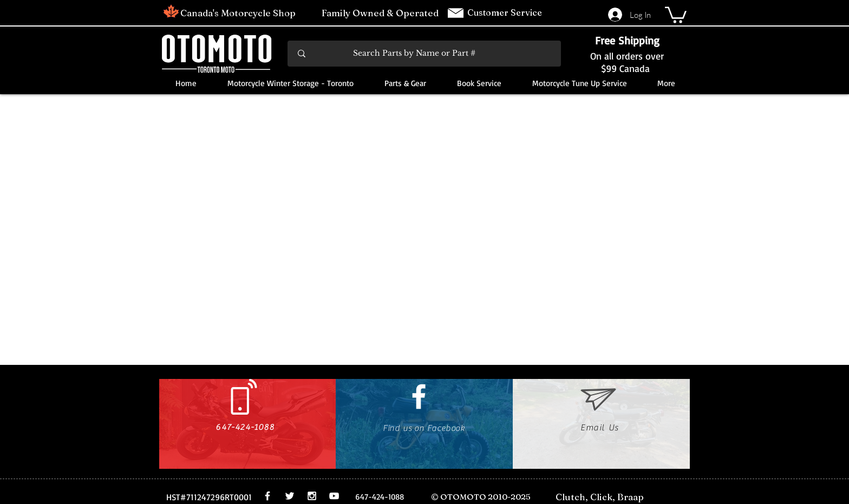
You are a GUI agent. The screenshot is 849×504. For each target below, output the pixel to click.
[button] (676, 14)
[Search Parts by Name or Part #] (425, 54)
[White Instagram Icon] (312, 496)
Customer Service (506, 12)
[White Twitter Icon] (290, 496)
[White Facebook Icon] (419, 397)
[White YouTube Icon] (334, 496)
